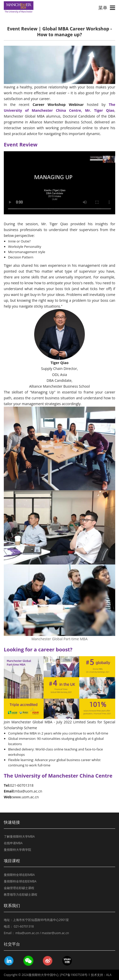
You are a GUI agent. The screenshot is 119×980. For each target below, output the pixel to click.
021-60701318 (24, 926)
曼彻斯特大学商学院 (17, 850)
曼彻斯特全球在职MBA (19, 875)
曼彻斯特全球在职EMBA (20, 881)
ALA (109, 975)
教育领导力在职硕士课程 (21, 894)
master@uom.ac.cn (55, 933)
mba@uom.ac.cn (27, 933)
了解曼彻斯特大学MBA (19, 836)
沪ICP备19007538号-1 (75, 975)
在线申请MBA (13, 843)
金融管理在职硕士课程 (19, 888)
